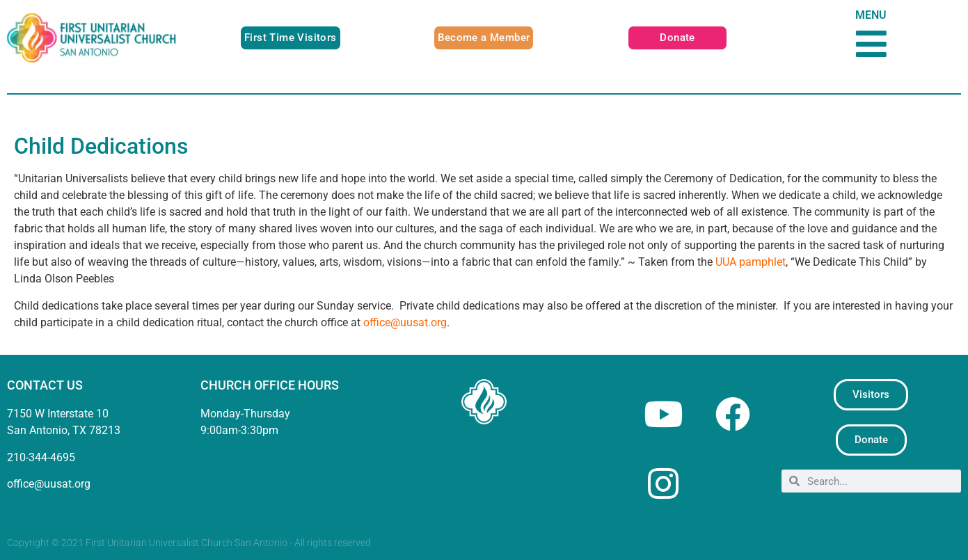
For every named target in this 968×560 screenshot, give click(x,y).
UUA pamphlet (751, 262)
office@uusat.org (405, 322)
